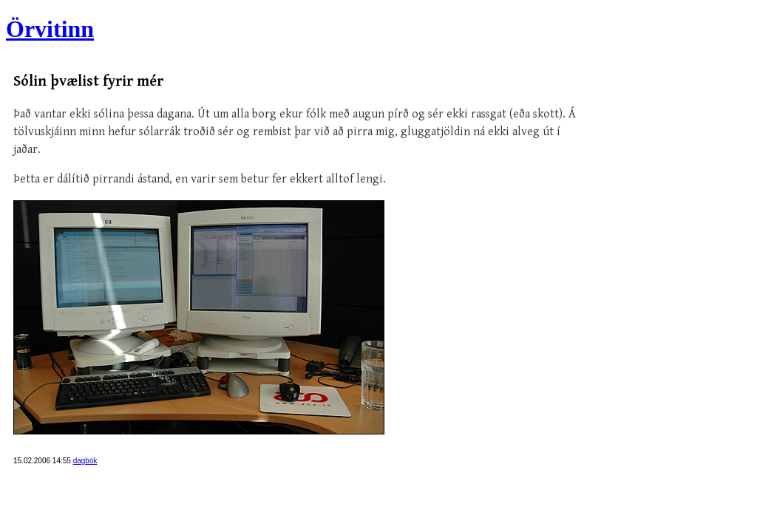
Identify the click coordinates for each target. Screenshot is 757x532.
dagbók (85, 461)
